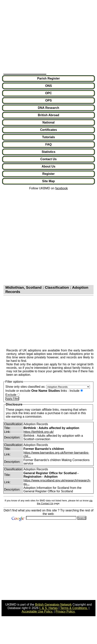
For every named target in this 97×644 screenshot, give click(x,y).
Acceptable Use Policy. (37, 611)
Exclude (11, 395)
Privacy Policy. (65, 611)
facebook (62, 188)
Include (74, 391)
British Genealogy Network (53, 605)
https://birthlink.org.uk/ (39, 432)
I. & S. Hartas (48, 608)
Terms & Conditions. (74, 608)
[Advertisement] (36, 38)
